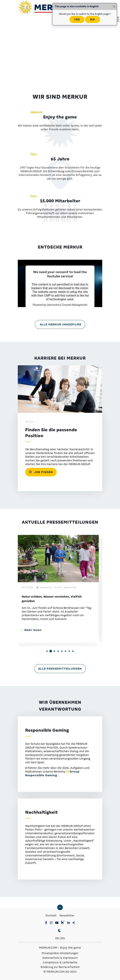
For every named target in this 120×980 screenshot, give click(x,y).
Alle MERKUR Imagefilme (61, 324)
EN (63, 938)
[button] (47, 651)
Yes (77, 19)
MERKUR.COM (48, 948)
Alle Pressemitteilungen (60, 669)
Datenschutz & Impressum (60, 958)
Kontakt (51, 916)
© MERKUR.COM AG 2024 (60, 972)
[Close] (114, 6)
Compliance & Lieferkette (60, 962)
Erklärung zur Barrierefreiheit (60, 967)
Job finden (41, 472)
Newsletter (67, 916)
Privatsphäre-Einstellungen (60, 953)
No (92, 19)
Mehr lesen (35, 630)
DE (57, 938)
